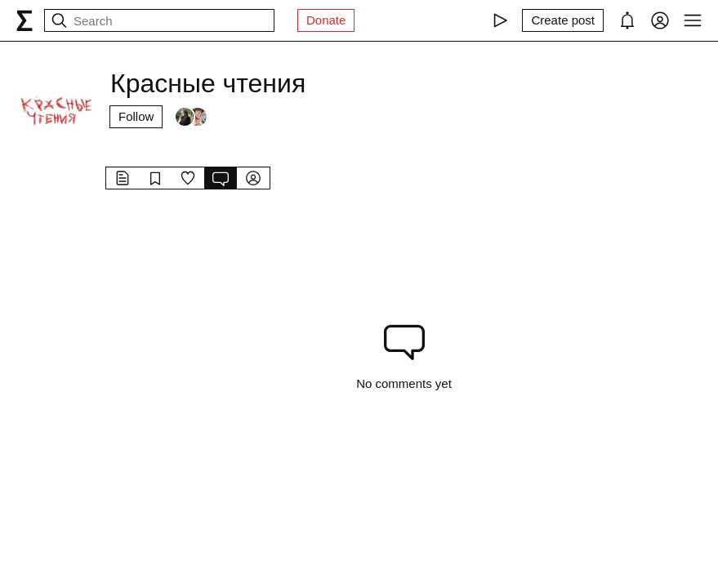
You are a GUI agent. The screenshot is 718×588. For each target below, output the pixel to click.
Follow (136, 116)
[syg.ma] (25, 20)
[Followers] (191, 117)
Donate (326, 20)
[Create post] (563, 20)
